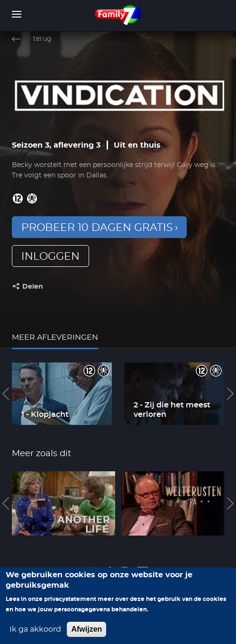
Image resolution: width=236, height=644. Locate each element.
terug (42, 39)
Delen (33, 287)
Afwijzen (86, 636)
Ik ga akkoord (35, 636)
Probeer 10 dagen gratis (97, 228)
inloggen (50, 256)
